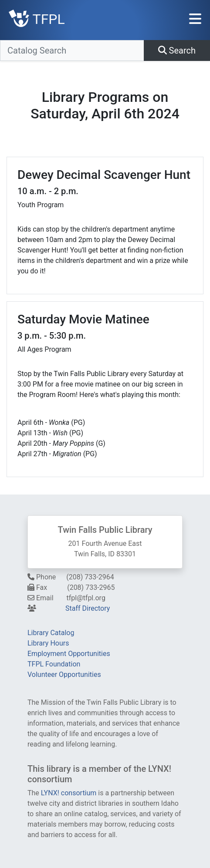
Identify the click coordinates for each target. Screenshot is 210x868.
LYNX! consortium (69, 793)
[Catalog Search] (72, 50)
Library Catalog (51, 633)
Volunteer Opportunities (64, 675)
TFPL (37, 19)
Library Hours (48, 643)
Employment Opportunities (69, 654)
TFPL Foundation (54, 664)
